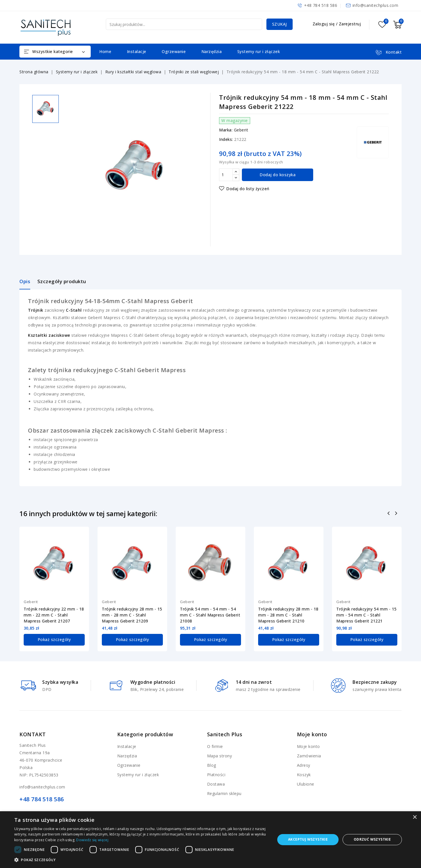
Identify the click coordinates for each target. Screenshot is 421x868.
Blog (212, 765)
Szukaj (280, 24)
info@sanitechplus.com (376, 5)
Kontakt (33, 734)
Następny (397, 514)
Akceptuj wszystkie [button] (308, 839)
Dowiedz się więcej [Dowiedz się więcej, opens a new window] (92, 840)
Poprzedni (389, 514)
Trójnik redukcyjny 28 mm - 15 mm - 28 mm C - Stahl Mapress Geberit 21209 (132, 615)
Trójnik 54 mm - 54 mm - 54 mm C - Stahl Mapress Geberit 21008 (210, 615)
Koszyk (304, 774)
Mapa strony (220, 756)
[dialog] (211, 840)
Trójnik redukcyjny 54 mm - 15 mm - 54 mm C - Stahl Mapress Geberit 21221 (367, 615)
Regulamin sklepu (224, 793)
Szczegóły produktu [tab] (62, 281)
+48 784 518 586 (321, 5)
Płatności (216, 774)
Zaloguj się (324, 24)
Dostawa (216, 784)
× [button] (415, 817)
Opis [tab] (25, 281)
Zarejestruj (350, 24)
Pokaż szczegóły (54, 639)
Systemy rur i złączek (259, 51)
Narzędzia (212, 51)
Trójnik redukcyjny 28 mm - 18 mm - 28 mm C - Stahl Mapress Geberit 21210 (288, 615)
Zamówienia (309, 756)
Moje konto (308, 746)
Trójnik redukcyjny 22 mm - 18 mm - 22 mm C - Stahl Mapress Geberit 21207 (54, 615)
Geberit (241, 130)
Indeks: (226, 139)
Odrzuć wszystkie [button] (372, 839)
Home (105, 51)
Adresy (304, 765)
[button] (141, 860)
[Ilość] (226, 175)
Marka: (226, 130)
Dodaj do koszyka (278, 175)
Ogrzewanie (174, 51)
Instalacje (137, 51)
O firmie (215, 746)
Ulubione (306, 784)
